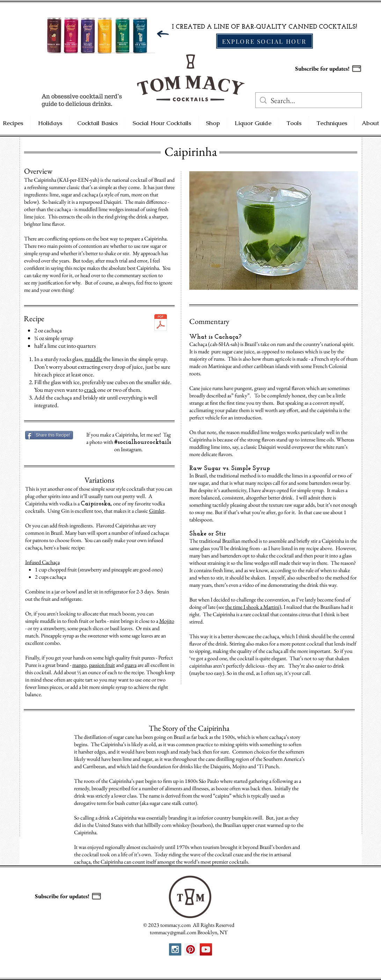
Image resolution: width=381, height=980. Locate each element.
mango (79, 665)
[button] (357, 69)
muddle (93, 359)
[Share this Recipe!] (49, 435)
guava (131, 665)
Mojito (167, 621)
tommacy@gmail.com (173, 932)
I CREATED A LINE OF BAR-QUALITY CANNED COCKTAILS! (264, 27)
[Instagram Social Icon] (175, 949)
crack (90, 390)
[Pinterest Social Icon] (190, 949)
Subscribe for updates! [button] (322, 69)
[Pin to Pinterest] (202, 178)
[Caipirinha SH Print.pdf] (161, 323)
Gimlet (157, 511)
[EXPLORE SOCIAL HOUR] (265, 41)
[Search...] (309, 101)
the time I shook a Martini (252, 607)
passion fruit (102, 665)
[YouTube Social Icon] (206, 949)
